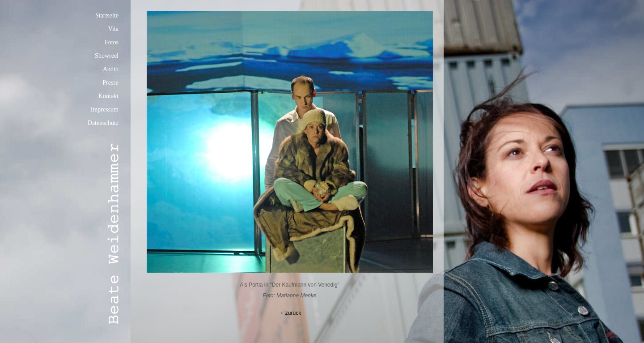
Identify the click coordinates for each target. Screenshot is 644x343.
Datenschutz (103, 123)
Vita (113, 29)
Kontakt (108, 96)
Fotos (112, 42)
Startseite (107, 15)
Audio (111, 69)
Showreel (107, 56)
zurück (290, 313)
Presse (110, 83)
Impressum (105, 109)
